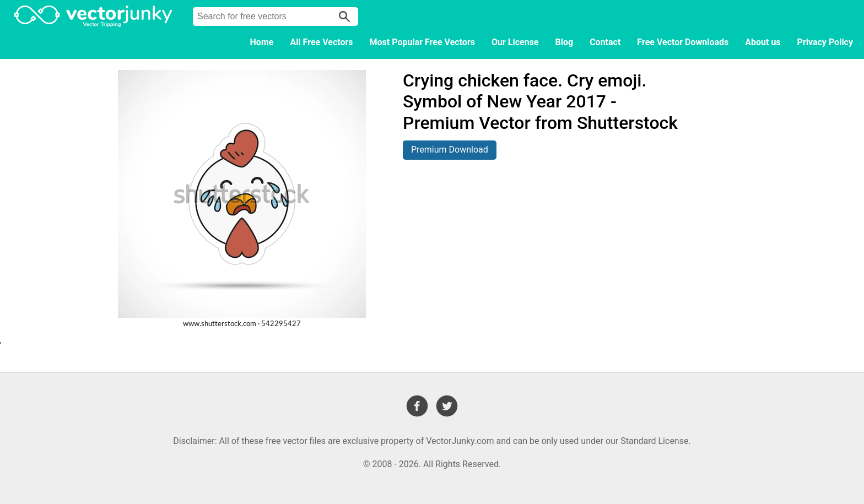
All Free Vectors (321, 42)
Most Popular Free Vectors (422, 42)
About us (763, 42)
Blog (565, 42)
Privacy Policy (825, 42)
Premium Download (450, 150)
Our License (515, 42)
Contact (605, 42)
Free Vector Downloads (683, 42)
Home (262, 42)
